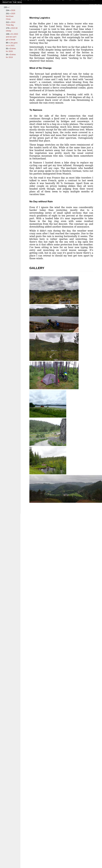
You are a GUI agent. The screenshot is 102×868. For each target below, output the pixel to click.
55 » (8, 49)
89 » (8, 43)
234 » (9, 10)
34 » (8, 54)
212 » (9, 22)
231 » (9, 13)
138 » (9, 34)
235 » (6, 7)
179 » (9, 28)
